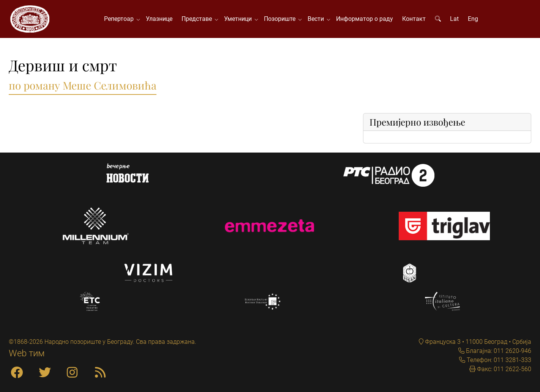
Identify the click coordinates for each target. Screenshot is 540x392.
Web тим (27, 353)
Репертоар (120, 19)
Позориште (281, 19)
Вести (317, 19)
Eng (473, 19)
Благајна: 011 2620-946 (498, 351)
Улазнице (159, 19)
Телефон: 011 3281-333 (498, 360)
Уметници (239, 19)
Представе (198, 19)
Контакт (414, 19)
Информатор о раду (365, 19)
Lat (454, 19)
